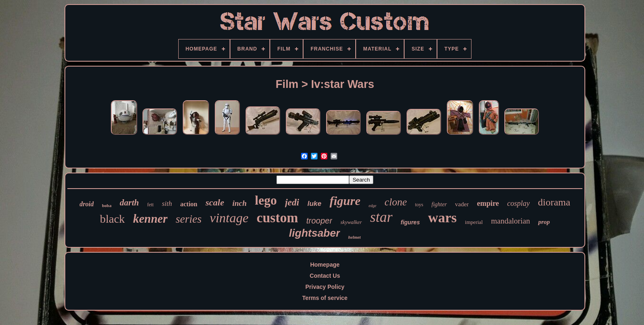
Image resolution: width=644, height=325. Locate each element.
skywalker (351, 222)
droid (87, 204)
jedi (292, 202)
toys (419, 205)
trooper (319, 221)
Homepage (325, 265)
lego (266, 200)
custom (277, 218)
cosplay (519, 203)
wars (442, 218)
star (381, 217)
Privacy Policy (325, 287)
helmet (355, 237)
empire (488, 203)
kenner (150, 219)
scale (215, 202)
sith (167, 204)
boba (107, 205)
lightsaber (315, 233)
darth (129, 203)
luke (314, 204)
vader (462, 204)
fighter (439, 204)
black (112, 219)
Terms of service (325, 298)
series (189, 219)
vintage (229, 218)
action (189, 204)
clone (396, 202)
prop (544, 222)
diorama (554, 202)
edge (372, 206)
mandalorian (510, 221)
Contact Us (325, 276)
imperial (474, 222)
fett (150, 205)
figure (345, 201)
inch (240, 203)
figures (411, 222)
